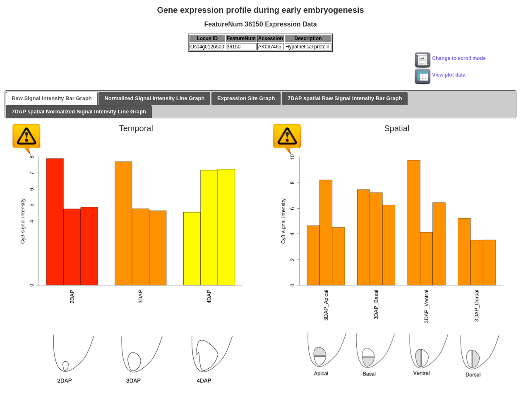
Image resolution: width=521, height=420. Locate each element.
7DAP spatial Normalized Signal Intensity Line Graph (79, 112)
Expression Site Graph (246, 98)
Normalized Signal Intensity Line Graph (154, 98)
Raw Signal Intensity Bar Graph (52, 98)
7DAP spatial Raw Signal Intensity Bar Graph (345, 98)
